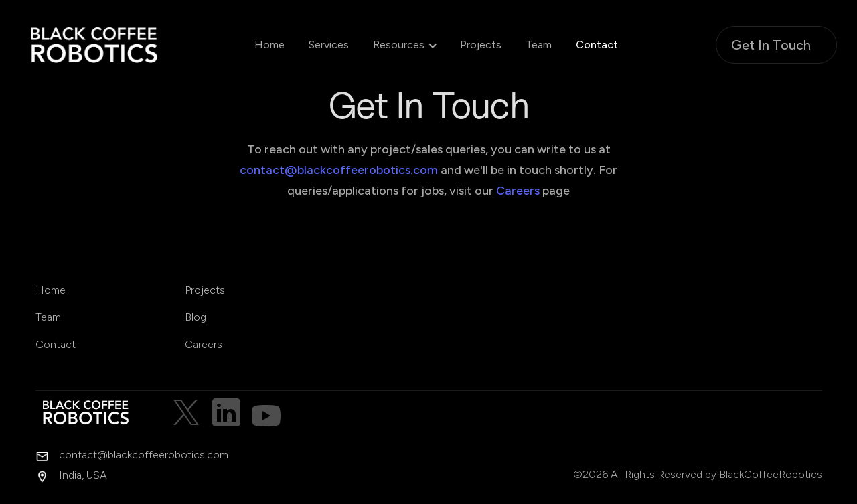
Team (539, 45)
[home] (107, 45)
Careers (518, 191)
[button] (399, 45)
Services (329, 45)
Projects (481, 45)
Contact (597, 45)
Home (269, 45)
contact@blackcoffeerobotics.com (339, 170)
